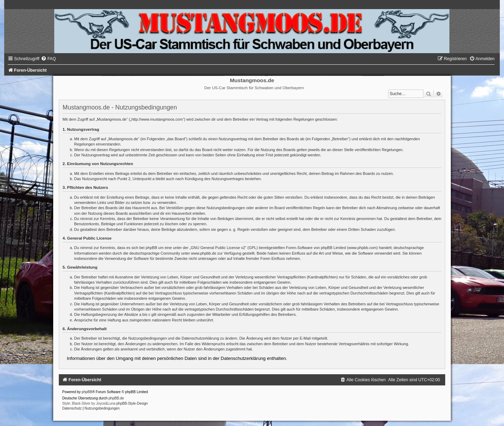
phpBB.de (116, 398)
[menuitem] (48, 59)
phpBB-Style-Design (132, 403)
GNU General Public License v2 (218, 248)
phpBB (87, 392)
